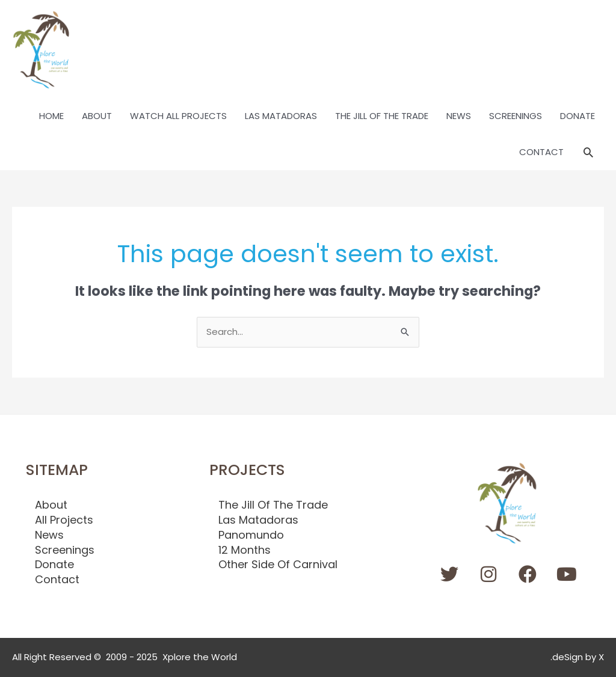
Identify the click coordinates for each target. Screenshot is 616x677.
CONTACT (541, 152)
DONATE (577, 116)
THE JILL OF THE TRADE (382, 116)
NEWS (459, 116)
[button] (588, 152)
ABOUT (97, 116)
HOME (51, 116)
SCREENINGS (516, 116)
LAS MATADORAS (281, 116)
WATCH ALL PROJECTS (178, 116)
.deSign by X (577, 657)
